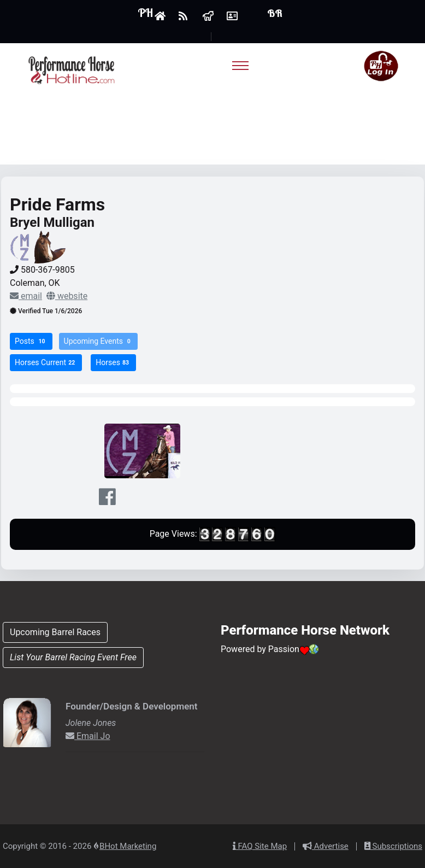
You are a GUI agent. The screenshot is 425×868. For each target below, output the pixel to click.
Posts (31, 341)
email (26, 296)
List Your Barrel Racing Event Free (73, 657)
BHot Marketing (128, 846)
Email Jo (88, 736)
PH (145, 13)
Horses (113, 363)
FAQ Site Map (260, 846)
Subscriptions (393, 846)
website (67, 296)
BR (275, 14)
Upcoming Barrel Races (55, 632)
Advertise (326, 846)
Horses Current (46, 363)
